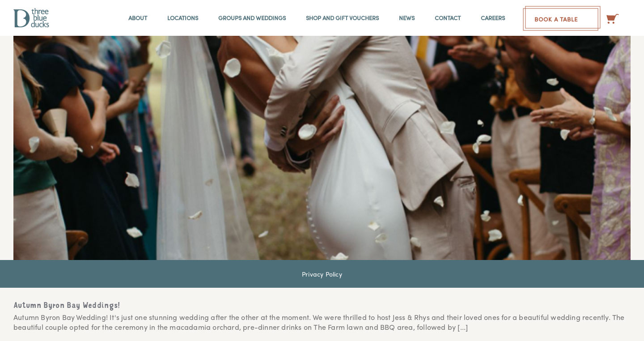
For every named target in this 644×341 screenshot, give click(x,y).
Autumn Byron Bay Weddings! (67, 306)
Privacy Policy (322, 274)
